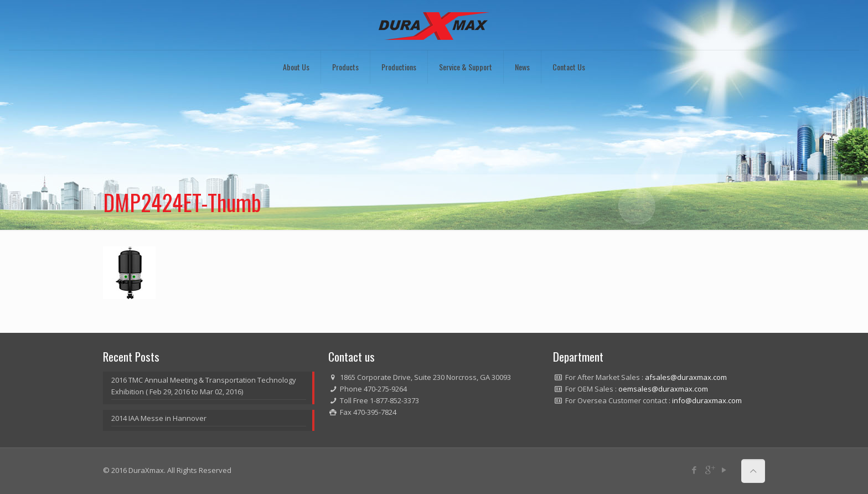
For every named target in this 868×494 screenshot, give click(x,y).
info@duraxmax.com (707, 400)
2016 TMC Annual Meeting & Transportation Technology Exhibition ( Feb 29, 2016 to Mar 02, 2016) (204, 386)
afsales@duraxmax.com (686, 377)
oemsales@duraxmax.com (663, 389)
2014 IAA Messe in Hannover (159, 418)
